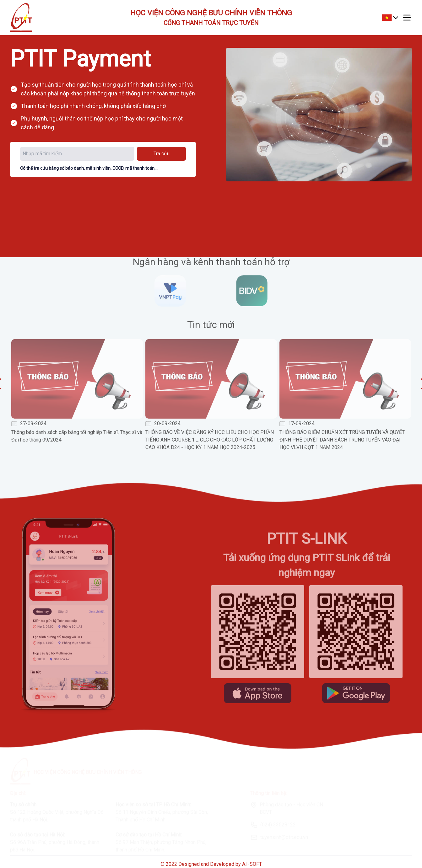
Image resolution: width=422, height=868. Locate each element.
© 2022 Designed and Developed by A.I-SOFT (211, 864)
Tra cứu (162, 154)
